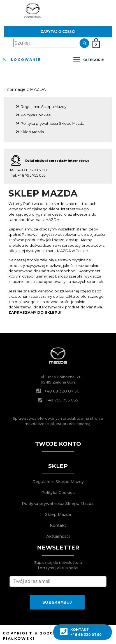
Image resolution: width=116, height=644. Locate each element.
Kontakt (58, 525)
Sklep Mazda (32, 132)
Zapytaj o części (58, 32)
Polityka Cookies (36, 115)
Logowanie (22, 60)
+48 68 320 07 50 (32, 170)
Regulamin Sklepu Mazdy (44, 107)
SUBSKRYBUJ (57, 602)
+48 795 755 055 (32, 175)
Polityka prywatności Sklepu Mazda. (53, 124)
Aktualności (58, 536)
